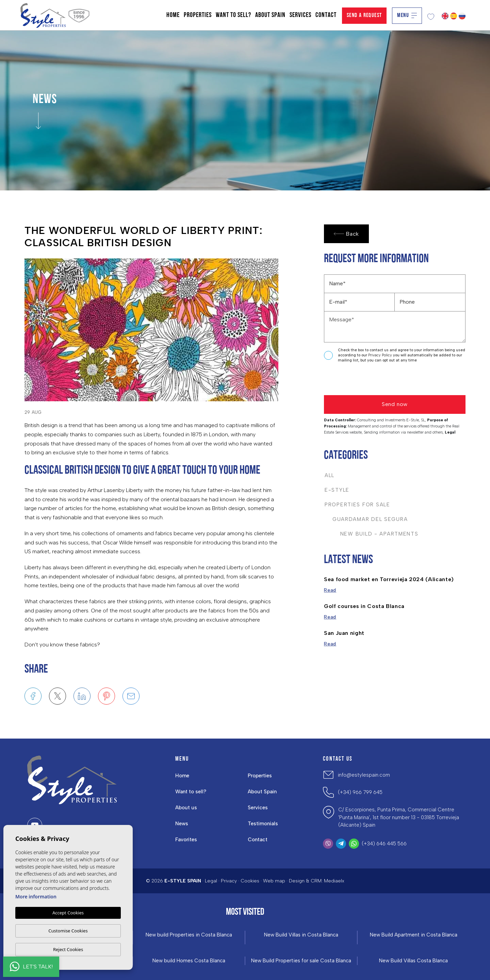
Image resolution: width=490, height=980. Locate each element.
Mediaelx (334, 881)
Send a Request (364, 15)
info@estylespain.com (364, 775)
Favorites (186, 840)
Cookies (250, 881)
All (330, 475)
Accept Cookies (68, 913)
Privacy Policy (381, 355)
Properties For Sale (357, 505)
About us (186, 808)
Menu (407, 15)
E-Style (337, 490)
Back (346, 234)
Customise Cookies (68, 931)
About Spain (270, 15)
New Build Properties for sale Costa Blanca (301, 961)
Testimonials (263, 824)
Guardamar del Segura (366, 519)
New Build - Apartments (372, 534)
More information (36, 897)
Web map (274, 881)
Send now (395, 404)
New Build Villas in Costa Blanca (301, 935)
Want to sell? (233, 15)
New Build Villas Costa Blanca (413, 961)
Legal (211, 881)
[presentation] (360, 381)
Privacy (229, 881)
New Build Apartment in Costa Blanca (414, 935)
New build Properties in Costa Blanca (189, 935)
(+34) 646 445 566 (384, 844)
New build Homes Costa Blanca (189, 961)
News (182, 824)
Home (173, 15)
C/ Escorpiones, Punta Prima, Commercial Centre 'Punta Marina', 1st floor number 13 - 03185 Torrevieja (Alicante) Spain (399, 817)
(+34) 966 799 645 (360, 792)
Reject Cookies (68, 949)
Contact (326, 15)
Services (300, 15)
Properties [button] (198, 15)
